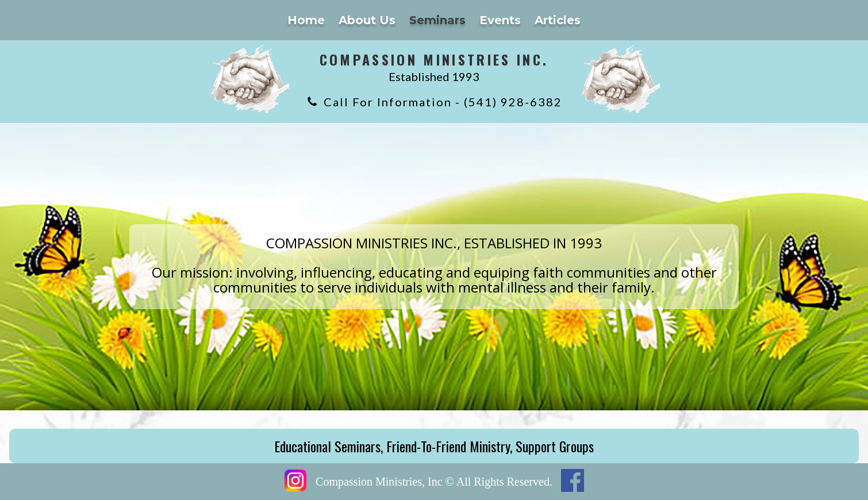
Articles (558, 20)
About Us (367, 20)
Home (306, 20)
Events (500, 20)
